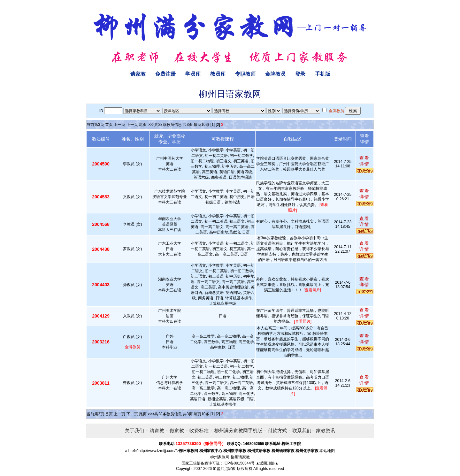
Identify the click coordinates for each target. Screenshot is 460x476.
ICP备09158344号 (239, 463)
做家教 (177, 430)
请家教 (138, 74)
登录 (300, 74)
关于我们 (134, 430)
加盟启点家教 (224, 469)
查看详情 (364, 161)
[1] (213, 125)
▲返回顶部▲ (267, 463)
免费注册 (165, 74)
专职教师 (245, 74)
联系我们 (302, 430)
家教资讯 (326, 430)
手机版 (323, 74)
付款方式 (277, 430)
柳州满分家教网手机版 (238, 430)
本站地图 (327, 451)
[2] (218, 125)
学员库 (193, 74)
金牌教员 (275, 74)
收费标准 (199, 430)
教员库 (218, 74)
